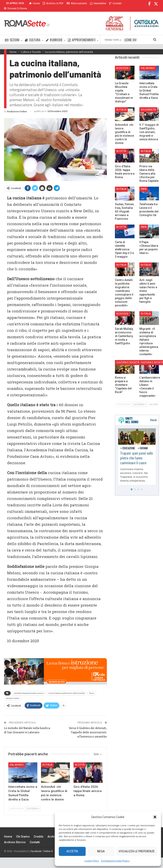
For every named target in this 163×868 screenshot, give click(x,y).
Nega (101, 851)
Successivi (33, 804)
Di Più (94, 3)
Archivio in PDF (53, 3)
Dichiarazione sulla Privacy (115, 861)
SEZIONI (12, 35)
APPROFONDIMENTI (82, 35)
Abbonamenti (77, 3)
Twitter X (48, 846)
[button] (155, 817)
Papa (144, 184)
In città (80, 760)
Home (34, 3)
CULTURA (33, 35)
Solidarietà (148, 105)
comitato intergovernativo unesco (29, 688)
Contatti (35, 837)
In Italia (47, 760)
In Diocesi (122, 63)
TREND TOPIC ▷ (113, 35)
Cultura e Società (128, 358)
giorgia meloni (13, 693)
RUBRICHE (54, 35)
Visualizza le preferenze (137, 851)
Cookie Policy (92, 861)
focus (92, 688)
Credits (39, 832)
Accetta (72, 851)
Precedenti (17, 804)
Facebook (36, 846)
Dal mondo (17, 760)
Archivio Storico (15, 837)
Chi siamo (23, 832)
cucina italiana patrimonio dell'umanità (66, 688)
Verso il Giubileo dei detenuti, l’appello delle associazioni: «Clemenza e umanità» (88, 727)
